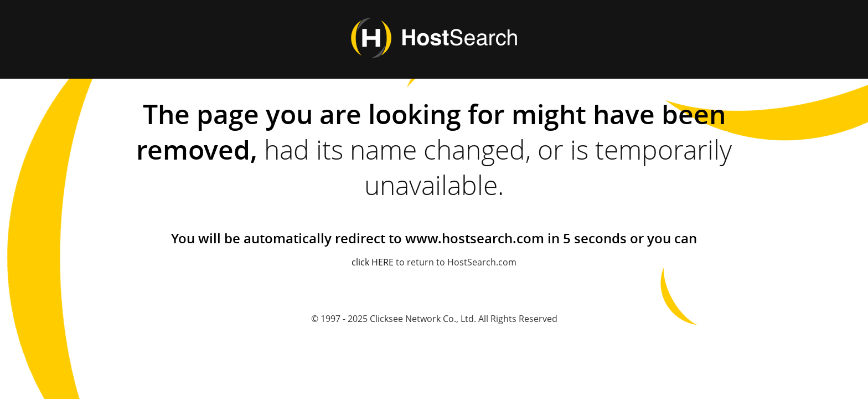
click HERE (373, 262)
